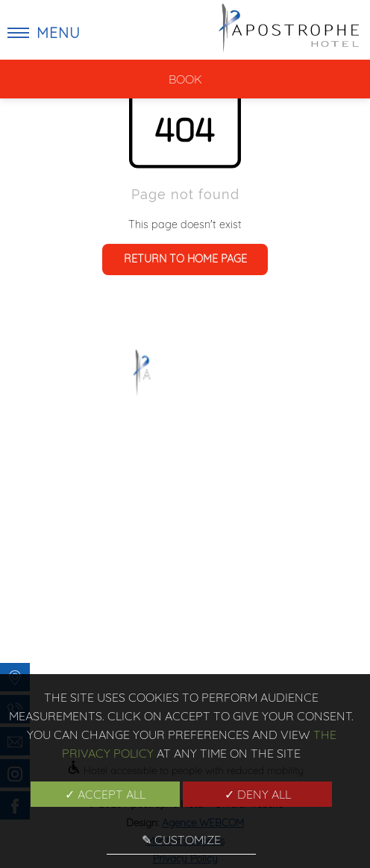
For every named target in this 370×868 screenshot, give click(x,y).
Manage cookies (240, 652)
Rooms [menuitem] (131, 616)
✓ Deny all (258, 794)
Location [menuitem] (131, 652)
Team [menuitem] (239, 597)
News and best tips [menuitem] (239, 579)
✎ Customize (181, 840)
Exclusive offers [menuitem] (131, 597)
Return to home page (185, 259)
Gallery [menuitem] (239, 561)
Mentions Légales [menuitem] (240, 616)
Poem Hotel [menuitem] (131, 579)
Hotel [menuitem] (131, 634)
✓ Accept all (105, 794)
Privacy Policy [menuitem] (240, 634)
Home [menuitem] (131, 561)
